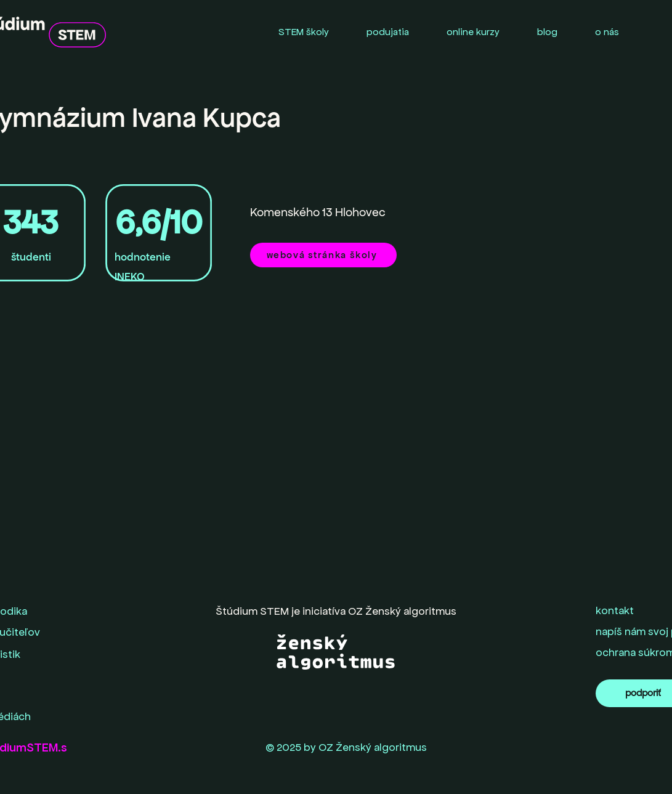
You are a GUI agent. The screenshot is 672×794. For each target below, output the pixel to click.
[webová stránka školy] (323, 255)
